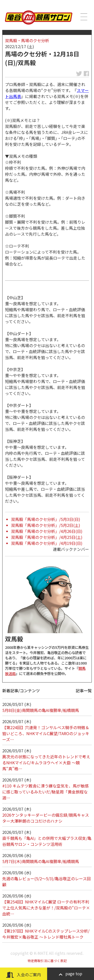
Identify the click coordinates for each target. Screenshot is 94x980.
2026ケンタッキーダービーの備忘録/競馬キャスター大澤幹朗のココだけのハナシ (46, 818)
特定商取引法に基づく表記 (47, 961)
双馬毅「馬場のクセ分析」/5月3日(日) (46, 519)
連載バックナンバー (71, 549)
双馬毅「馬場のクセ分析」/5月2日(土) (46, 525)
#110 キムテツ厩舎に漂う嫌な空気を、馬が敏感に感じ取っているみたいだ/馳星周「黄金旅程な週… (45, 792)
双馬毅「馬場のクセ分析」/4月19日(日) (47, 543)
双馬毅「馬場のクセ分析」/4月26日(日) (47, 531)
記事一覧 (84, 690)
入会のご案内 (24, 975)
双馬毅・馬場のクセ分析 (27, 40)
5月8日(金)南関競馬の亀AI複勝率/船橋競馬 (41, 710)
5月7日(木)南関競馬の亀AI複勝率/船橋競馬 (41, 861)
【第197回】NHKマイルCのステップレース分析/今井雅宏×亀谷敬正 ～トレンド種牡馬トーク (46, 934)
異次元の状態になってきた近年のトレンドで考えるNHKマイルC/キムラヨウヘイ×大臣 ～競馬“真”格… (46, 763)
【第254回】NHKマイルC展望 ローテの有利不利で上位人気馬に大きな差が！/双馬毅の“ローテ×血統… (46, 908)
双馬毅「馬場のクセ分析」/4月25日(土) (47, 537)
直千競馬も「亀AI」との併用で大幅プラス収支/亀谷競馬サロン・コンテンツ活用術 (47, 841)
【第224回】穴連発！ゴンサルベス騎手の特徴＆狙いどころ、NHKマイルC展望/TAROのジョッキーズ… (46, 733)
